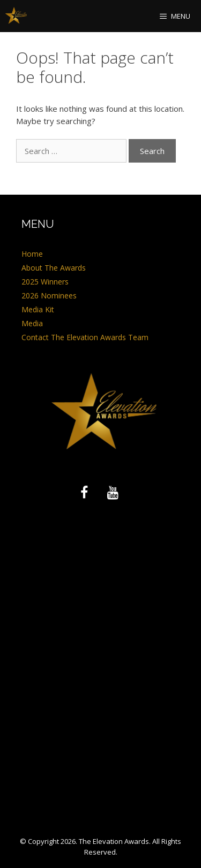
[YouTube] (113, 493)
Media (32, 323)
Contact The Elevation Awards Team (85, 337)
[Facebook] (84, 493)
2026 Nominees (49, 295)
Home (32, 254)
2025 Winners (45, 282)
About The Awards (54, 268)
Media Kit (38, 309)
